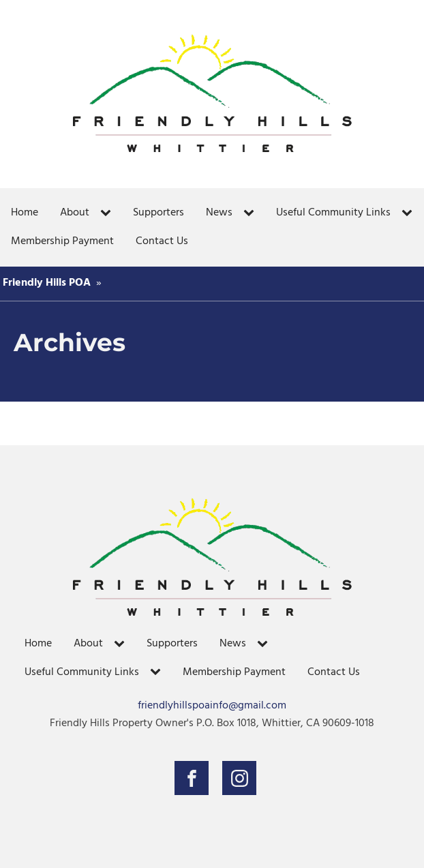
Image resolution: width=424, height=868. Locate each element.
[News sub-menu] (252, 213)
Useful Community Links (333, 213)
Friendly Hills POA (47, 283)
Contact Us (162, 241)
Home (25, 213)
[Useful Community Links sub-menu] (410, 213)
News (219, 213)
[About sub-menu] (108, 213)
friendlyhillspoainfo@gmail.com (212, 706)
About (75, 213)
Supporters (158, 213)
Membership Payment (62, 241)
